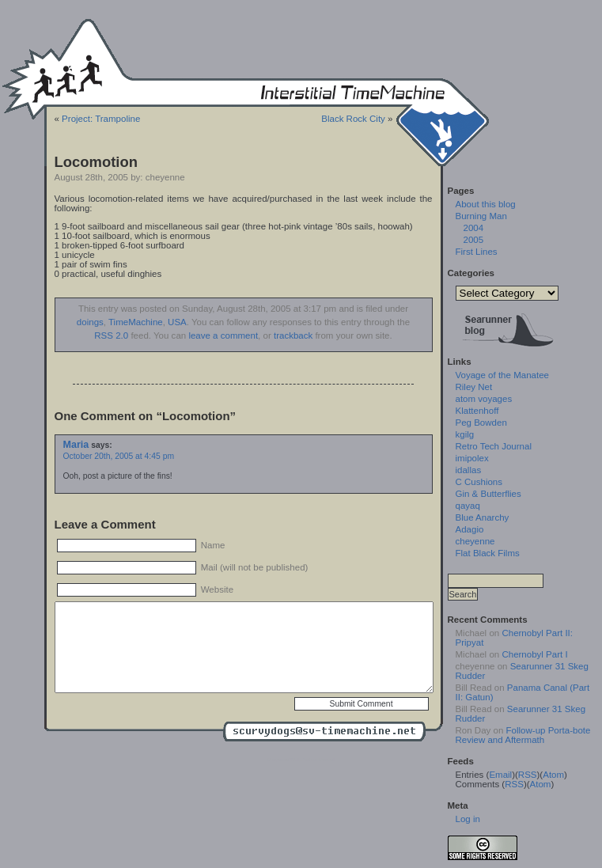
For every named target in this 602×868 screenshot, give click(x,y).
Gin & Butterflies (488, 494)
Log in (468, 819)
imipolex (472, 458)
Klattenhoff (477, 411)
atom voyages (484, 399)
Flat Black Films (488, 553)
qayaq (468, 506)
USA (177, 322)
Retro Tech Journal (494, 446)
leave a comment (223, 335)
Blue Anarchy (483, 517)
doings (90, 322)
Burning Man (481, 216)
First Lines (477, 252)
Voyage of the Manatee (502, 375)
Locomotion (96, 162)
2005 (474, 240)
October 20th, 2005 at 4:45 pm (119, 456)
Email (500, 775)
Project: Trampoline (101, 119)
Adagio (470, 529)
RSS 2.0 (111, 335)
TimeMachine (136, 322)
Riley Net (474, 387)
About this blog (486, 204)
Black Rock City (353, 119)
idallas (469, 470)
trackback (293, 335)
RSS (528, 775)
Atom (553, 775)
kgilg (465, 434)
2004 (474, 228)
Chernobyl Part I (534, 654)
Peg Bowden (481, 423)
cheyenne (475, 541)
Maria (76, 445)
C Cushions (479, 482)
